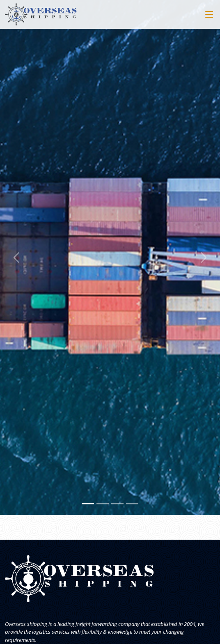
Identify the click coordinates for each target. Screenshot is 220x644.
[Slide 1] (88, 504)
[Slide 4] (132, 504)
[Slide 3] (117, 504)
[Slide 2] (103, 504)
